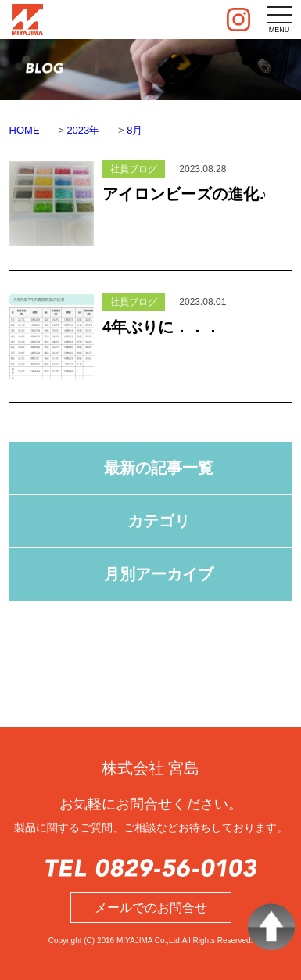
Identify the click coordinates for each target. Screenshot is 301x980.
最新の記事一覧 (159, 468)
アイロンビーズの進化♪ (185, 194)
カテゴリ (159, 521)
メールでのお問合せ (151, 908)
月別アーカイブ (159, 574)
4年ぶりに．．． (161, 327)
